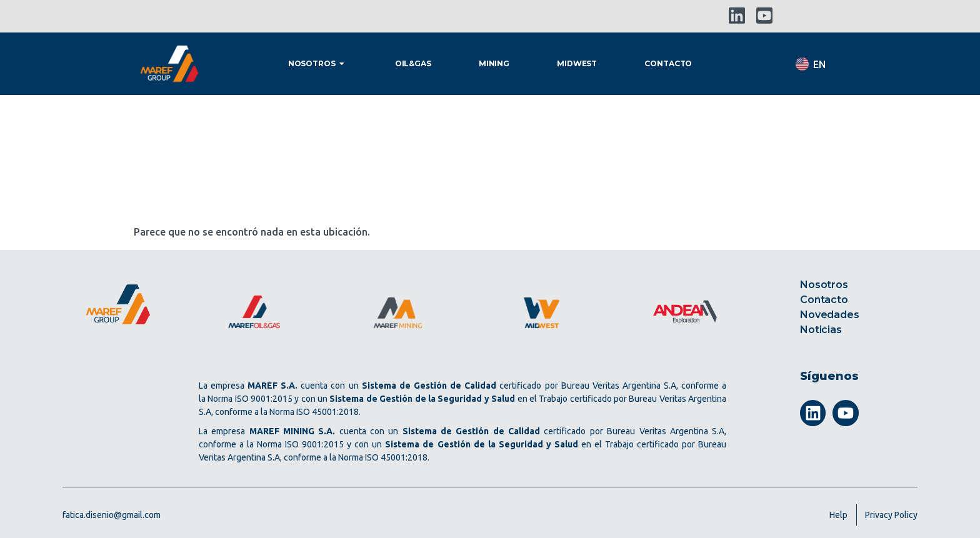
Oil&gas (413, 63)
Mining (494, 63)
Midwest (577, 63)
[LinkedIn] (737, 16)
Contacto (668, 63)
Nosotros (318, 63)
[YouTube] (764, 16)
